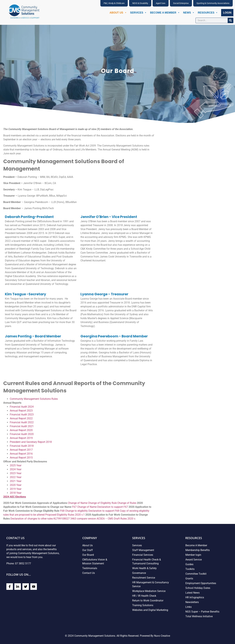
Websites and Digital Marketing (150, 610)
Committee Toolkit (196, 574)
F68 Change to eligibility (74, 511)
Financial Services (143, 555)
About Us (118, 13)
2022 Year (16, 477)
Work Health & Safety (144, 568)
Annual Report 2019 (21, 438)
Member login (193, 555)
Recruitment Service (144, 578)
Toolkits (190, 569)
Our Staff (88, 550)
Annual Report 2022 (21, 418)
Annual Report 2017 (21, 450)
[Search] (230, 20)
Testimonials (90, 568)
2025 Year (16, 465)
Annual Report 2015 (21, 458)
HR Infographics (195, 597)
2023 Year (16, 473)
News (189, 13)
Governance (139, 573)
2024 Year (16, 469)
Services (138, 13)
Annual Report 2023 (21, 411)
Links (188, 607)
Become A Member (165, 13)
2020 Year (16, 485)
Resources (208, 13)
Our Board (88, 555)
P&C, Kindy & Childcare (114, 3)
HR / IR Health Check (144, 596)
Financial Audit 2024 (22, 407)
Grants (189, 578)
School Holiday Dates (198, 588)
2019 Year (16, 489)
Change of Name (78, 503)
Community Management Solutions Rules (34, 399)
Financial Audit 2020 (22, 434)
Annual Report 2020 (21, 430)
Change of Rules (127, 503)
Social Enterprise (181, 3)
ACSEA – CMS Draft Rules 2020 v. (116, 519)
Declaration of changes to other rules (32, 519)
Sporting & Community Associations (213, 3)
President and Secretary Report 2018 (31, 442)
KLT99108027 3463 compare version (75, 519)
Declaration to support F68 (104, 511)
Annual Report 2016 (21, 454)
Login (227, 13)
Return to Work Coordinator (148, 601)
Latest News (192, 593)
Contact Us (89, 573)
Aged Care (161, 3)
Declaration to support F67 (113, 507)
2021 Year (16, 481)
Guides (189, 564)
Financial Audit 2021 (22, 426)
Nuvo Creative (162, 636)
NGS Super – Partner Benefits (202, 612)
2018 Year (16, 493)
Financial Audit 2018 (22, 446)
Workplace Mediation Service (149, 591)
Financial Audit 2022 (22, 422)
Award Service (194, 560)
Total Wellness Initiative (199, 616)
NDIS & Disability (140, 3)
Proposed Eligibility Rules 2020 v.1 (65, 515)
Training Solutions (143, 605)
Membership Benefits (198, 550)
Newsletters (192, 602)
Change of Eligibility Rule (102, 503)
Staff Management (143, 550)
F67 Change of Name (84, 507)
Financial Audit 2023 (22, 415)
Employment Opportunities (201, 583)
